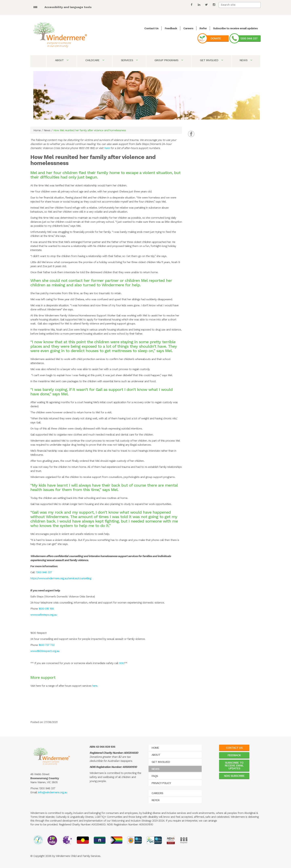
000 (121, 663)
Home (37, 130)
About (62, 60)
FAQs (155, 776)
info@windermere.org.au (53, 792)
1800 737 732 (46, 645)
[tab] (191, 134)
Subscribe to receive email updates (235, 28)
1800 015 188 (47, 609)
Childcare (95, 60)
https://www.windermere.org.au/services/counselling (61, 578)
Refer (203, 28)
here (107, 148)
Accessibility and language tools (68, 7)
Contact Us (151, 28)
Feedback (171, 28)
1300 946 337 (249, 38)
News (246, 60)
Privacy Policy (161, 783)
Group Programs (169, 60)
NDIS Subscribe (234, 776)
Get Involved (211, 60)
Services (129, 60)
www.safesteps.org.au (44, 615)
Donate (216, 38)
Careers (188, 28)
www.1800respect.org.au (45, 651)
